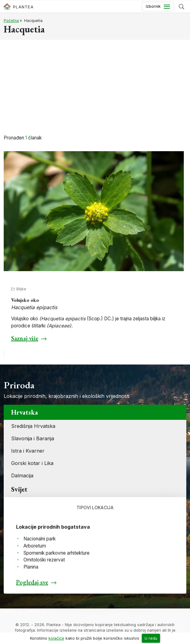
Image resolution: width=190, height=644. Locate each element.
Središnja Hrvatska (33, 426)
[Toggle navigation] (158, 6)
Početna (11, 21)
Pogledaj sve (32, 582)
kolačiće (56, 638)
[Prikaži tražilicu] (182, 6)
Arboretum (35, 546)
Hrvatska (25, 412)
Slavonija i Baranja (33, 438)
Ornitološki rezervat (44, 560)
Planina (31, 567)
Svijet (19, 489)
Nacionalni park (40, 539)
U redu (151, 638)
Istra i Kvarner (28, 451)
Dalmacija (22, 476)
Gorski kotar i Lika (32, 463)
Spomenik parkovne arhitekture (57, 553)
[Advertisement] (95, 88)
